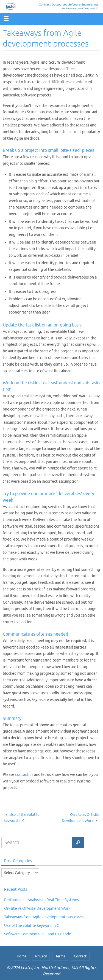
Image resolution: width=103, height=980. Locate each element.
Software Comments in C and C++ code (38, 934)
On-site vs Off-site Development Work (80, 818)
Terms (60, 956)
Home (22, 956)
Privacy (41, 956)
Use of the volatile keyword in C (22, 818)
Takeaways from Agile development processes (44, 917)
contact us (24, 775)
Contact (80, 956)
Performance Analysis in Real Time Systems (41, 900)
